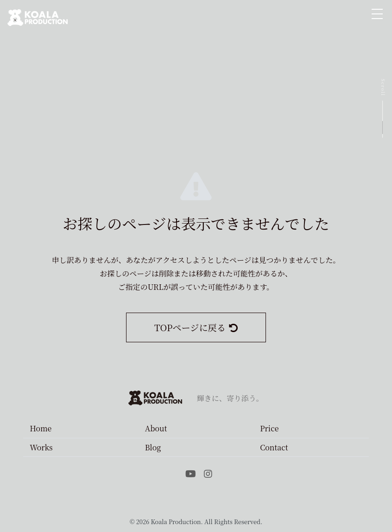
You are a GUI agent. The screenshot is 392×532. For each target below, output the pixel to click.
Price (269, 428)
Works (41, 447)
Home (41, 428)
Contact (274, 447)
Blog (153, 447)
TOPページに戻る (196, 327)
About (156, 428)
